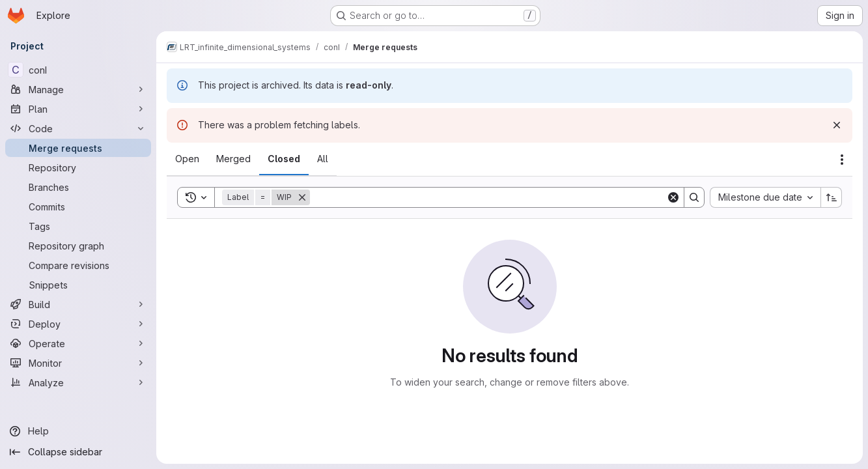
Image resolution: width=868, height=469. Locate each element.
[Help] (78, 431)
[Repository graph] (78, 246)
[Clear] (673, 197)
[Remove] (302, 197)
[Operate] (78, 343)
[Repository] (78, 167)
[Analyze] (78, 382)
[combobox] (765, 197)
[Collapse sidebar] (78, 452)
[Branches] (78, 187)
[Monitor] (78, 363)
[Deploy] (78, 324)
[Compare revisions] (78, 265)
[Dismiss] (837, 125)
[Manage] (78, 89)
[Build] (78, 304)
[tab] (187, 159)
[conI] (78, 70)
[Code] (78, 128)
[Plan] (78, 109)
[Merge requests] (78, 148)
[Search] (488, 197)
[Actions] (842, 160)
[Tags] (78, 226)
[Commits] (78, 206)
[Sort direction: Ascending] (832, 197)
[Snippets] (78, 285)
